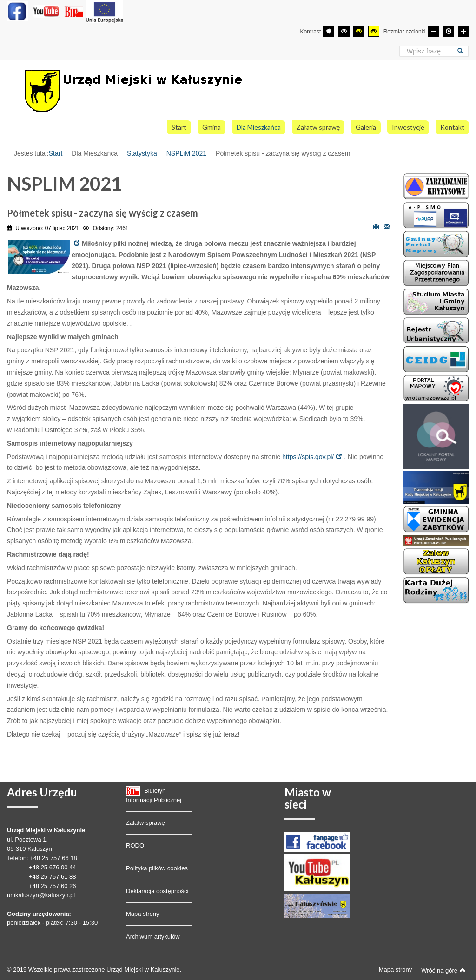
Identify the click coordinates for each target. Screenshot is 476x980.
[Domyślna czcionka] (449, 31)
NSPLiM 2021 (186, 153)
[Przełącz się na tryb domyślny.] (329, 31)
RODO (135, 845)
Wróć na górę (443, 970)
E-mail (387, 226)
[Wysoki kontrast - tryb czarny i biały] (344, 31)
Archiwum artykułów (153, 937)
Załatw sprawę (145, 823)
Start (56, 153)
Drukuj (376, 226)
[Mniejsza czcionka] (433, 31)
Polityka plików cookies (157, 868)
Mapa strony (143, 914)
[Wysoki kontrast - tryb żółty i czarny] (374, 31)
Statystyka (142, 153)
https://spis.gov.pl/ (308, 457)
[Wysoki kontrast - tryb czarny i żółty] (359, 31)
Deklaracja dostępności (157, 891)
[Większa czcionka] (463, 31)
